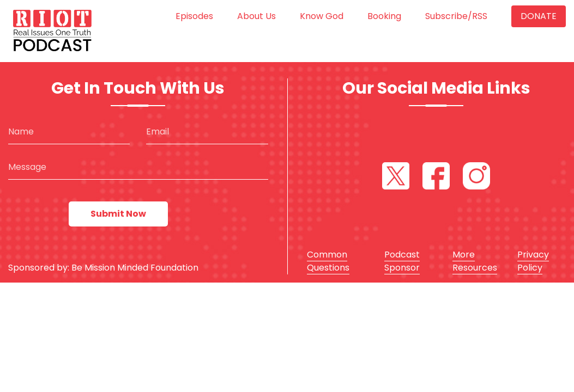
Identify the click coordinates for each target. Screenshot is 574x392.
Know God (322, 16)
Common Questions (328, 261)
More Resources (475, 261)
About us (256, 16)
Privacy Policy (533, 261)
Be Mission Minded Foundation (135, 268)
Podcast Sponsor (402, 261)
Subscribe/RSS (456, 16)
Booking (384, 16)
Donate (539, 16)
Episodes (194, 16)
